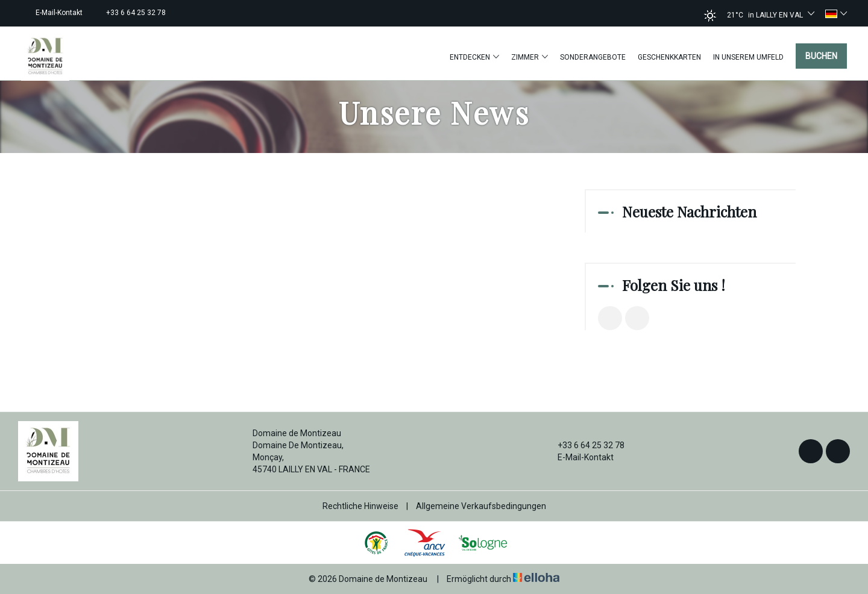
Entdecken (474, 57)
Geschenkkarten (669, 57)
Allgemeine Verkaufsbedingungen (481, 506)
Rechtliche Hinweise (360, 506)
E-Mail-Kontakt (579, 457)
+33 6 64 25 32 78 (584, 445)
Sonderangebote (593, 57)
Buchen (821, 56)
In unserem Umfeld (748, 57)
